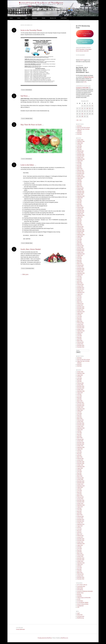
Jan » (81, 120)
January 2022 (80, 209)
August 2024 (80, 161)
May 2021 (79, 222)
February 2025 (80, 151)
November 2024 (81, 156)
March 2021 (80, 225)
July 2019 (79, 257)
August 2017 (80, 294)
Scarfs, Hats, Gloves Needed (31, 249)
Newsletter (35, 18)
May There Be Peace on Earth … (32, 125)
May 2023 (79, 183)
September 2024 (81, 159)
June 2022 (79, 201)
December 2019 (81, 249)
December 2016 (81, 307)
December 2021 (81, 211)
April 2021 (79, 223)
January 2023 (80, 190)
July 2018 (79, 276)
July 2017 (79, 296)
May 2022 (79, 203)
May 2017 (79, 299)
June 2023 (79, 182)
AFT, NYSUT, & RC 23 (82, 585)
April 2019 (79, 262)
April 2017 (79, 300)
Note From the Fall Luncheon (84, 128)
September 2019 (81, 254)
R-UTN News (80, 601)
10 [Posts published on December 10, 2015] (87, 108)
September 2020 (81, 235)
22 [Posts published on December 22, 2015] (82, 114)
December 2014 (81, 345)
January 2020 (80, 248)
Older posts (25, 274)
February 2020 (80, 246)
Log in (78, 613)
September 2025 (81, 142)
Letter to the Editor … (28, 165)
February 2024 (80, 170)
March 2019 (80, 263)
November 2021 (81, 212)
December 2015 (81, 326)
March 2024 (80, 169)
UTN (78, 607)
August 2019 (80, 256)
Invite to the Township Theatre (31, 30)
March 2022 (80, 206)
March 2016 (80, 321)
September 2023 (81, 177)
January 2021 (80, 228)
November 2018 (81, 270)
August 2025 (80, 143)
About (19, 18)
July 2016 (79, 315)
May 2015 (79, 337)
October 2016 (80, 310)
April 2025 (79, 150)
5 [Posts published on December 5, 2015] (92, 106)
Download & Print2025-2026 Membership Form (85, 34)
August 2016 (80, 313)
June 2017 (79, 297)
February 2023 (80, 188)
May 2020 (79, 241)
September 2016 (81, 312)
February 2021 (80, 227)
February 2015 (80, 342)
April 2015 (79, 339)
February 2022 (80, 207)
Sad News (79, 126)
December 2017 (81, 288)
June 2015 (79, 336)
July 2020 (79, 238)
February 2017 (80, 304)
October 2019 (80, 252)
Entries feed (80, 615)
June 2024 (79, 164)
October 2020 (80, 233)
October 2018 (80, 272)
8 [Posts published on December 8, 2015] (82, 108)
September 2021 (81, 215)
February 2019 (80, 265)
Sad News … (25, 96)
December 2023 (81, 172)
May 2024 (79, 166)
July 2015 (79, 334)
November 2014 (81, 347)
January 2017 (80, 305)
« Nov (77, 120)
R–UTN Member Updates (83, 602)
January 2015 (80, 344)
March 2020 (80, 244)
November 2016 (81, 308)
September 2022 (81, 196)
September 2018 (81, 273)
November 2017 (81, 289)
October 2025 (80, 140)
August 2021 (80, 217)
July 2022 (79, 199)
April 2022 (79, 204)
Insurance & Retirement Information (85, 591)
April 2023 (79, 185)
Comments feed (81, 616)
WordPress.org (80, 618)
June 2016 (79, 317)
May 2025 (79, 148)
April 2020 (79, 243)
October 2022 (80, 194)
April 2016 (79, 320)
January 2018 (80, 286)
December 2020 (81, 230)
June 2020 (79, 239)
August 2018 (80, 275)
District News (80, 588)
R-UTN (85, 82)
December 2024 (81, 154)
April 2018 (79, 281)
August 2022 (80, 198)
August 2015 (80, 333)
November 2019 (81, 251)
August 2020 (80, 236)
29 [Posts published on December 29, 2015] (82, 116)
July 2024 (79, 162)
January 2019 (80, 267)
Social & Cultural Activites (83, 604)
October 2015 (80, 329)
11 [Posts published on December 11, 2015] (90, 108)
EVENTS (82, 60)
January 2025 (80, 153)
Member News (29, 118)
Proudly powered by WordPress (45, 638)
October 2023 (80, 175)
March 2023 (80, 186)
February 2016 (80, 323)
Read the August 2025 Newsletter (85, 42)
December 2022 (81, 191)
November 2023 (81, 174)
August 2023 (80, 178)
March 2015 (80, 341)
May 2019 (79, 260)
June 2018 (79, 278)
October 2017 (80, 291)
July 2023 (79, 180)
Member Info (53, 18)
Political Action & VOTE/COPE (84, 598)
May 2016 (79, 318)
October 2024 (80, 158)
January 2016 (80, 325)
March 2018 (80, 283)
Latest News (64, 18)
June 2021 (79, 220)
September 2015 (81, 331)
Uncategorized (80, 606)
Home (11, 18)
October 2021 (80, 214)
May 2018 (79, 280)
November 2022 (81, 193)
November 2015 (81, 328)
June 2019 (79, 259)
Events (44, 18)
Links (26, 18)
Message (79, 594)
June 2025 (79, 146)
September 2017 (81, 292)
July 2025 (79, 145)
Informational (29, 90)
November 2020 (81, 231)
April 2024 (79, 167)
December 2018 (81, 268)
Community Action (30, 268)
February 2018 (80, 284)
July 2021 (79, 219)
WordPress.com (64, 638)
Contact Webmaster (20, 629)
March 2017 (80, 302)
